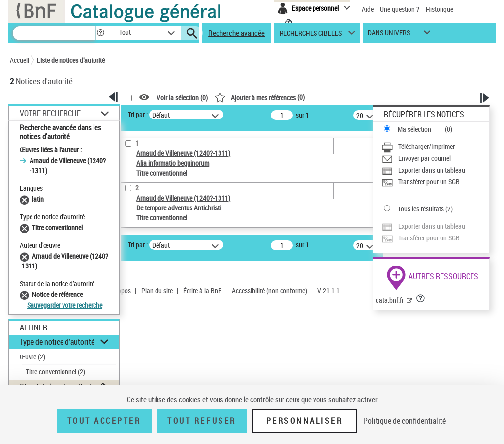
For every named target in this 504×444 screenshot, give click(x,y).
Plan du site (157, 290)
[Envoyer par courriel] (435, 158)
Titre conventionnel (55, 371)
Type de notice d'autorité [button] (57, 342)
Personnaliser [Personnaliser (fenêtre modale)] (305, 421)
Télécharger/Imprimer (426, 146)
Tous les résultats (421, 209)
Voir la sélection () (182, 98)
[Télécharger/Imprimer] (435, 147)
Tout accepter (104, 421)
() (259, 97)
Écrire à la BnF (202, 290)
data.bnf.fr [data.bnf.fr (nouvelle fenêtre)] (390, 300)
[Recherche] (54, 33)
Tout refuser (202, 421)
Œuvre (32, 357)
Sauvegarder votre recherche (65, 305)
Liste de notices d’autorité (71, 60)
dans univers (389, 35)
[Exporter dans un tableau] (435, 170)
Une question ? (400, 9)
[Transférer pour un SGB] (435, 182)
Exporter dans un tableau (432, 170)
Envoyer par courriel (425, 158)
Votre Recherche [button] (50, 113)
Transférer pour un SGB (429, 182)
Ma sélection (414, 129)
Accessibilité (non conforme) (269, 290)
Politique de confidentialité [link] (405, 421)
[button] (100, 33)
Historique (440, 9)
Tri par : (138, 114)
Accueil (19, 60)
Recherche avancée (236, 33)
